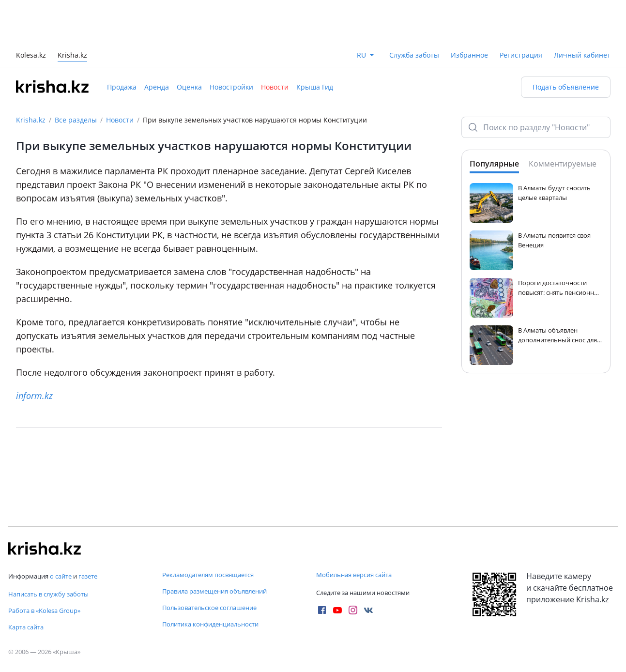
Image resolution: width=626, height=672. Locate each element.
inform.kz (34, 396)
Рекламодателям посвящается (208, 575)
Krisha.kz (31, 120)
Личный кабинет (582, 55)
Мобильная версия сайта (354, 575)
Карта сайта (26, 627)
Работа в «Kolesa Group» (44, 611)
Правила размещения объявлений (214, 591)
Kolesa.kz (31, 56)
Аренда (157, 87)
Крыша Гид (315, 87)
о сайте (61, 576)
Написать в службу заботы (48, 594)
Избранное (469, 55)
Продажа (122, 87)
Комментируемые (563, 164)
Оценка (189, 87)
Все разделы (76, 120)
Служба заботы (414, 55)
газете (88, 576)
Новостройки (231, 87)
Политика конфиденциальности (210, 624)
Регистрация (521, 55)
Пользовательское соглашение (209, 608)
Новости (275, 87)
